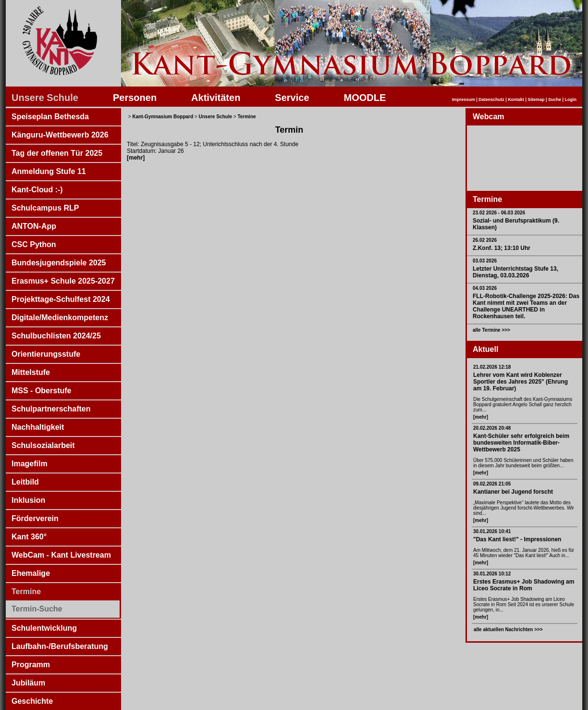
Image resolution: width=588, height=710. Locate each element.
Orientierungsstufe (46, 354)
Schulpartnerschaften (51, 409)
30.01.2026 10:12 (492, 574)
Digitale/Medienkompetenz (60, 318)
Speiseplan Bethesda (50, 117)
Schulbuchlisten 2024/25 (56, 336)
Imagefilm (30, 464)
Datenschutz (491, 100)
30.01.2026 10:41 (492, 531)
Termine (26, 592)
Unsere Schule (45, 98)
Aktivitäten (216, 98)
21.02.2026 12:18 (492, 367)
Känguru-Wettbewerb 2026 (60, 135)
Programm (31, 665)
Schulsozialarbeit (43, 445)
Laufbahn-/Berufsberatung (60, 646)
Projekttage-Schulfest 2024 (61, 299)
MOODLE (365, 98)
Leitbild (25, 482)
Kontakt (516, 100)
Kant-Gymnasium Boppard (163, 117)
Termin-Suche (37, 609)
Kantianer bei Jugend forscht (513, 492)
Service (292, 98)
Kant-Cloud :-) (37, 190)
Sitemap (536, 100)
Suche (555, 100)
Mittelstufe (31, 372)
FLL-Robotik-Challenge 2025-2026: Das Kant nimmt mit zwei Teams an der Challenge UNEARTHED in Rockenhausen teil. (526, 306)
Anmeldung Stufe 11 (49, 171)
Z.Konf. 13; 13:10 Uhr (502, 248)
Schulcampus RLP (45, 208)
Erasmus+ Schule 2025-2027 (63, 281)
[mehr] (481, 417)
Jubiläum (28, 683)
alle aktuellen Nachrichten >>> (508, 629)
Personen (135, 98)
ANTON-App (34, 226)
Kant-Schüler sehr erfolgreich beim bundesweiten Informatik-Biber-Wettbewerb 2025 (521, 443)
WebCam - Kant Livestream (61, 555)
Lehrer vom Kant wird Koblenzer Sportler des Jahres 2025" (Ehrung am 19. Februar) (521, 382)
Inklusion (28, 500)
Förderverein (35, 518)
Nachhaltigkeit (38, 427)
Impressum (464, 100)
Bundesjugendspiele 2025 (59, 263)
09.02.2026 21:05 (492, 484)
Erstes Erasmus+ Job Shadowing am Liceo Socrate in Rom (524, 585)
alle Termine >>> (491, 330)
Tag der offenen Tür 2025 (57, 153)
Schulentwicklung (44, 628)
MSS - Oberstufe (41, 391)
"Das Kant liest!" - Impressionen (517, 539)
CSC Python (34, 244)
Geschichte (32, 701)
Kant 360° (29, 537)
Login (571, 100)
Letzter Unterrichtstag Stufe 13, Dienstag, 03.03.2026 (515, 272)
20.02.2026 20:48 (492, 428)
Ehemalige (31, 573)
